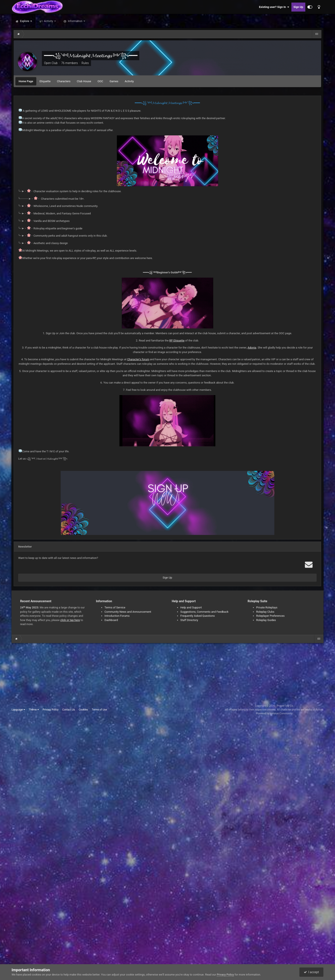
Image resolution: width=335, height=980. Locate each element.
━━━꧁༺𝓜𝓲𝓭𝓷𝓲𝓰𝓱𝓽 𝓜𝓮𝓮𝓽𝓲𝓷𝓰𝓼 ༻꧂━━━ (91, 56)
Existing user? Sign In (274, 7)
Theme (34, 710)
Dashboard (111, 620)
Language (18, 710)
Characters (64, 81)
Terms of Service (115, 607)
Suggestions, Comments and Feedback (204, 612)
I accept (311, 972)
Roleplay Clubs (265, 612)
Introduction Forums (117, 616)
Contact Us (69, 710)
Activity (49, 21)
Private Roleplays (267, 607)
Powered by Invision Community (274, 713)
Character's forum (138, 359)
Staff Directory (189, 620)
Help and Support (191, 607)
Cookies (83, 710)
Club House (84, 81)
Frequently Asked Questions (198, 616)
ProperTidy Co (285, 706)
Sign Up (298, 7)
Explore (24, 21)
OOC (100, 81)
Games (114, 81)
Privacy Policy (51, 710)
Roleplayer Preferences (270, 616)
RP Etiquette (177, 341)
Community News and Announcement (128, 612)
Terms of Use (99, 710)
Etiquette (45, 81)
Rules (85, 63)
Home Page (26, 81)
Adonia (252, 348)
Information (75, 21)
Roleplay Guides (266, 620)
